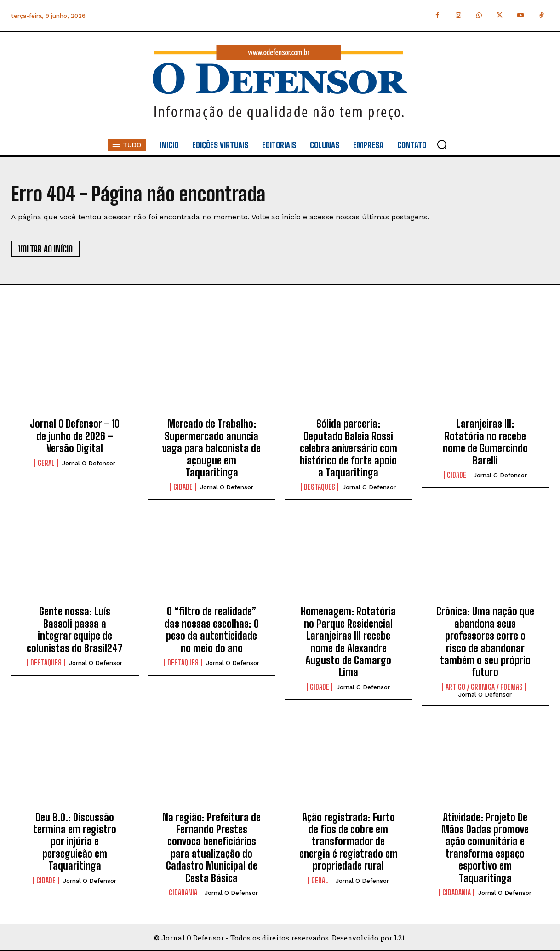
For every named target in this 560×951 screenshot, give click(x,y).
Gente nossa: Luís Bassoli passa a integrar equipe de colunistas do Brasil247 (75, 630)
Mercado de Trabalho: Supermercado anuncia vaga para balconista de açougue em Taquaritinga (211, 448)
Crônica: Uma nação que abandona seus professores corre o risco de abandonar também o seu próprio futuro (485, 642)
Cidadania (183, 893)
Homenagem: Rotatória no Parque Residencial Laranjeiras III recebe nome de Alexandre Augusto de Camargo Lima (348, 642)
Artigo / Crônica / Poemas (484, 687)
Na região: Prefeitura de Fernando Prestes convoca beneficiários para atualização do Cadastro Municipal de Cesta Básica (211, 848)
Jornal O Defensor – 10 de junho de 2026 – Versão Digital (75, 436)
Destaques (320, 487)
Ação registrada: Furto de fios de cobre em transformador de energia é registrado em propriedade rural (349, 842)
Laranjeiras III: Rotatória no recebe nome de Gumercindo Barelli (485, 442)
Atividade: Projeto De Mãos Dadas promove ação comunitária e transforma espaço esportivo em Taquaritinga (485, 848)
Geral (46, 463)
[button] (442, 144)
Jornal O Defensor (89, 463)
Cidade (183, 487)
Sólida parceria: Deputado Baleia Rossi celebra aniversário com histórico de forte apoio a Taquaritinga (349, 448)
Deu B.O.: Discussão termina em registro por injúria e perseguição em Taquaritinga (75, 842)
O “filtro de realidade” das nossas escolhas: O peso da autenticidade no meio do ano (212, 630)
